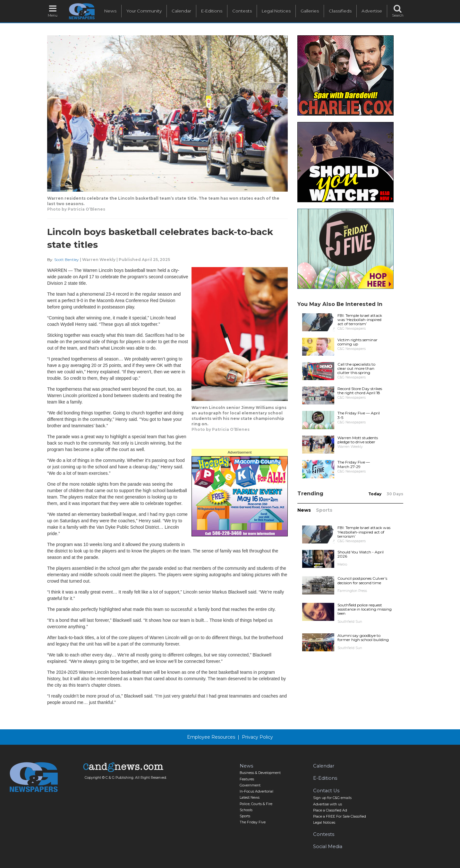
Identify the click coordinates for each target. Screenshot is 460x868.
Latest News (250, 798)
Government (250, 785)
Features (247, 779)
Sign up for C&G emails (332, 798)
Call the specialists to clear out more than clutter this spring (356, 368)
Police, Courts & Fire (256, 804)
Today (375, 494)
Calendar (181, 11)
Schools (246, 810)
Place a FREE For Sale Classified (340, 816)
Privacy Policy (257, 737)
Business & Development (260, 773)
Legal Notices (276, 11)
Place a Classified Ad (330, 810)
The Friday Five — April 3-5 (359, 415)
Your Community (144, 11)
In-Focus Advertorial (256, 791)
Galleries (310, 11)
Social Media (328, 846)
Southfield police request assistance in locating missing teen (365, 609)
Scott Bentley (67, 260)
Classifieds (340, 11)
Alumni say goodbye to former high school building (363, 638)
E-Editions (212, 11)
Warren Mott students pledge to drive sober (358, 440)
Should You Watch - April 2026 (361, 554)
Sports (324, 510)
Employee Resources (211, 737)
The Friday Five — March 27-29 (354, 464)
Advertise (372, 11)
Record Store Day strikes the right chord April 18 (360, 391)
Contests (242, 11)
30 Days (395, 494)
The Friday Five (253, 822)
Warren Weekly (99, 260)
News (110, 11)
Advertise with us (328, 804)
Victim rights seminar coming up (358, 342)
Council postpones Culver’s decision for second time (362, 580)
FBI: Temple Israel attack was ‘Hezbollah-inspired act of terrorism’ (360, 320)
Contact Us (326, 791)
